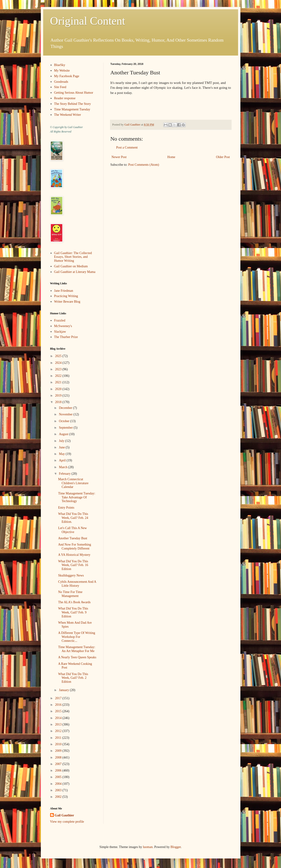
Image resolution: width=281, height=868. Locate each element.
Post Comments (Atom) (144, 165)
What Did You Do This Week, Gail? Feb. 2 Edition (73, 678)
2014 (59, 718)
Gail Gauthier (65, 815)
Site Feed (60, 87)
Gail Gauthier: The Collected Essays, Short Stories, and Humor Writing (73, 257)
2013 (59, 724)
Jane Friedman (64, 291)
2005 (59, 777)
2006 (59, 770)
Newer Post (119, 157)
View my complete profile (67, 822)
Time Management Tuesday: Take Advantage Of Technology (77, 497)
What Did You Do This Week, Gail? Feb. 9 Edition (73, 612)
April (63, 460)
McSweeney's (63, 326)
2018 (59, 402)
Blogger (176, 847)
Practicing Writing (66, 296)
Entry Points (66, 508)
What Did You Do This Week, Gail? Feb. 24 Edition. (73, 518)
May (62, 454)
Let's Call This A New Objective (72, 530)
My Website (62, 71)
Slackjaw (60, 332)
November (66, 414)
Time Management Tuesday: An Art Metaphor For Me (77, 649)
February (65, 474)
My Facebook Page (67, 76)
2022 (59, 376)
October (65, 421)
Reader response (65, 98)
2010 (59, 744)
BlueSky (60, 65)
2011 (59, 738)
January (64, 690)
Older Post (223, 157)
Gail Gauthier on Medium (71, 266)
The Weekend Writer (68, 115)
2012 (59, 731)
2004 (59, 784)
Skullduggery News (71, 575)
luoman (148, 847)
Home (171, 157)
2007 (59, 764)
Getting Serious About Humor (74, 93)
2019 (59, 396)
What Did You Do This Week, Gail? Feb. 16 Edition (73, 565)
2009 (59, 751)
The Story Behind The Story (72, 104)
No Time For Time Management (70, 594)
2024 (59, 363)
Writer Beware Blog (67, 302)
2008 (59, 757)
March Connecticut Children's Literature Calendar (73, 483)
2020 (59, 389)
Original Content (88, 21)
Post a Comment (127, 147)
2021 (59, 382)
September (66, 428)
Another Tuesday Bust (73, 538)
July (62, 441)
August (64, 434)
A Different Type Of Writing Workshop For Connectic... (76, 637)
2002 (59, 797)
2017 (59, 698)
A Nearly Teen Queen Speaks (77, 657)
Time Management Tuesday (72, 109)
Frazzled (60, 320)
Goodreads (61, 82)
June (62, 447)
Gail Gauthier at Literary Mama (75, 272)
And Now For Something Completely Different (74, 547)
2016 (59, 705)
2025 (59, 356)
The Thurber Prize (66, 337)
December (66, 408)
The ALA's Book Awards (74, 602)
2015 (59, 711)
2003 (59, 790)
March (64, 467)
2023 (59, 369)
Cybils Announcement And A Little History (77, 584)
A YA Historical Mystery (74, 555)
